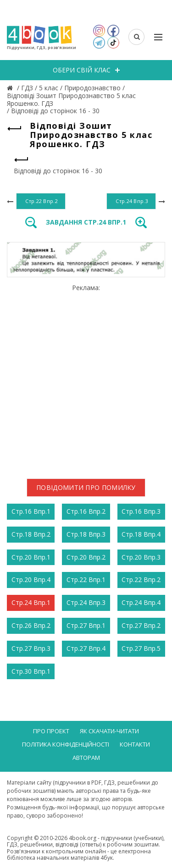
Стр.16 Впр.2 (86, 511)
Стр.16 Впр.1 (31, 511)
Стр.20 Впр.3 (141, 557)
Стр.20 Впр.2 (86, 557)
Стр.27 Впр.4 (86, 648)
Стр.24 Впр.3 (86, 602)
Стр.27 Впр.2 (141, 625)
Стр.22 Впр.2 (141, 580)
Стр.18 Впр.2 (31, 534)
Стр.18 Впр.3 (86, 534)
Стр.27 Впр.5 (141, 648)
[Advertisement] (86, 378)
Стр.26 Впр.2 (31, 625)
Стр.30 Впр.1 (31, 671)
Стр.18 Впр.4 (141, 534)
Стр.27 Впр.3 (31, 648)
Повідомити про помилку (86, 487)
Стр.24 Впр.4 (141, 602)
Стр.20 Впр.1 (31, 557)
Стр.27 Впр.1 (86, 625)
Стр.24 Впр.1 (31, 602)
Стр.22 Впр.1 (86, 580)
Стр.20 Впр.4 (31, 580)
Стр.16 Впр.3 (141, 511)
